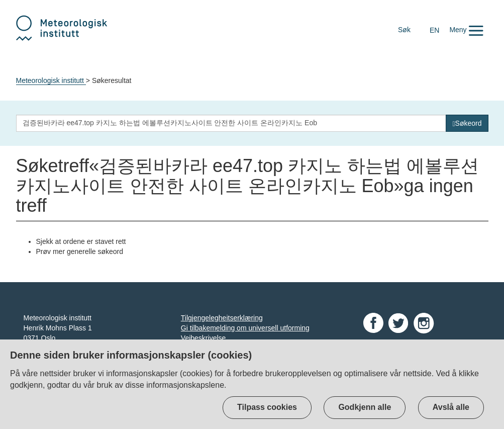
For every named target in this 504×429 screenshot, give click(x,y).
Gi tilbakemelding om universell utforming (245, 328)
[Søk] (467, 123)
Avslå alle (451, 407)
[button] (466, 30)
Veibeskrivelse (204, 338)
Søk (404, 30)
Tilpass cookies (267, 407)
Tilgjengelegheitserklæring (222, 318)
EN (434, 30)
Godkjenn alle (365, 407)
